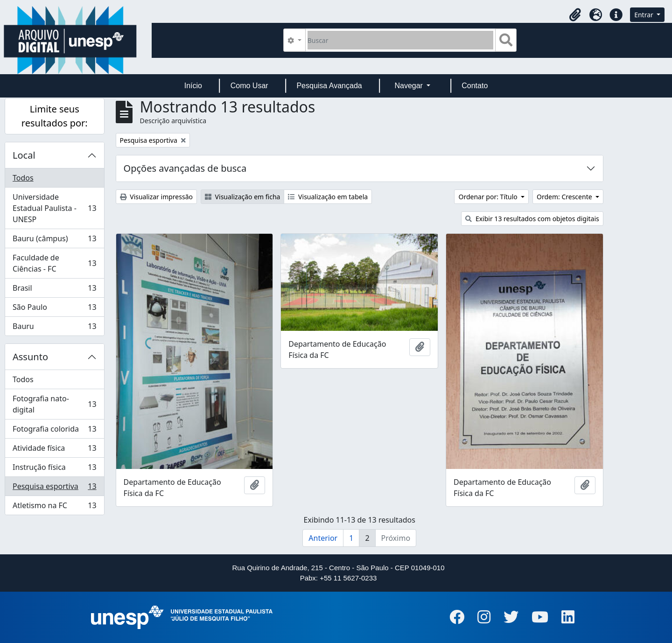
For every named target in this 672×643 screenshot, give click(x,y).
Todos (23, 178)
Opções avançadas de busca (185, 168)
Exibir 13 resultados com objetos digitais (532, 219)
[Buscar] (401, 40)
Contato (475, 86)
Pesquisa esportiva (54, 488)
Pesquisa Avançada (329, 86)
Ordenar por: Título (489, 197)
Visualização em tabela (328, 197)
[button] (575, 15)
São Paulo (54, 309)
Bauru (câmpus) (54, 241)
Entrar (644, 15)
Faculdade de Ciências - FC (54, 263)
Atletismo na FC (54, 507)
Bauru (54, 328)
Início (193, 86)
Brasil (54, 290)
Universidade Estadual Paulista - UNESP (54, 208)
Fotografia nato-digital (54, 404)
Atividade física (54, 450)
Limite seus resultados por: (55, 116)
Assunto (30, 357)
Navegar (409, 86)
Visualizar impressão (156, 197)
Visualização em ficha (243, 197)
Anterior (323, 538)
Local (24, 155)
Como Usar (249, 86)
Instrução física (54, 469)
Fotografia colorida (54, 431)
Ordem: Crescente (565, 197)
